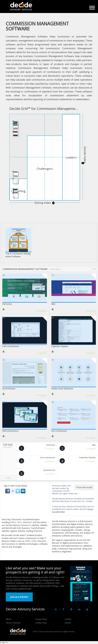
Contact (68, 619)
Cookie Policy (41, 623)
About (8, 619)
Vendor (68, 623)
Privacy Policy (41, 619)
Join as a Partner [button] (19, 597)
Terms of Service (13, 623)
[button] (8, 491)
